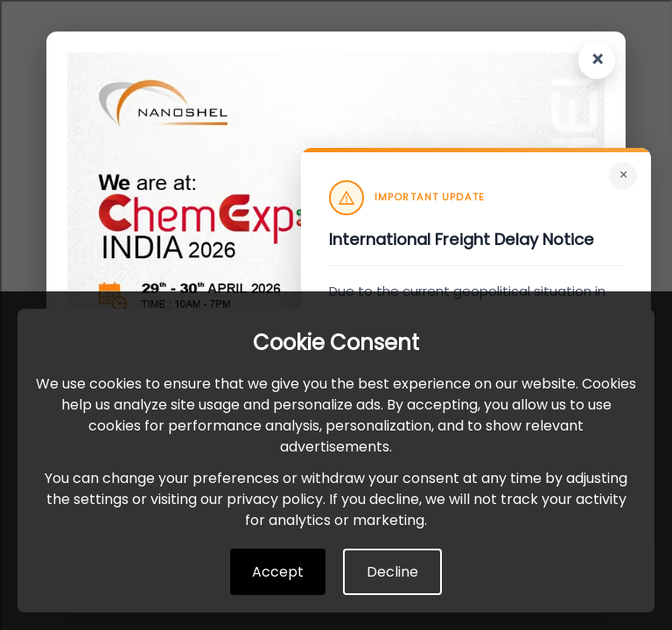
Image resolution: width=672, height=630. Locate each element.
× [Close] (623, 175)
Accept (278, 572)
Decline (392, 572)
